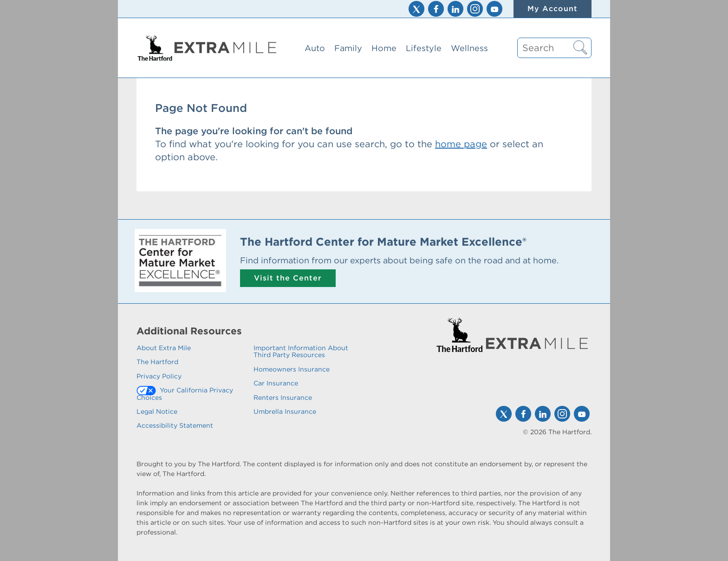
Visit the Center (288, 278)
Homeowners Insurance (292, 369)
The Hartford (157, 362)
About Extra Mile (164, 348)
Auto (315, 48)
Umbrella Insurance (285, 411)
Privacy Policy (159, 376)
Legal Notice (157, 411)
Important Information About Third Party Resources (301, 351)
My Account (552, 9)
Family (348, 48)
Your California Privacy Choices (185, 394)
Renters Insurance (283, 398)
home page (461, 144)
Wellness (469, 48)
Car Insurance (276, 383)
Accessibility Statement (175, 425)
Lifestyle (424, 48)
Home (384, 48)
